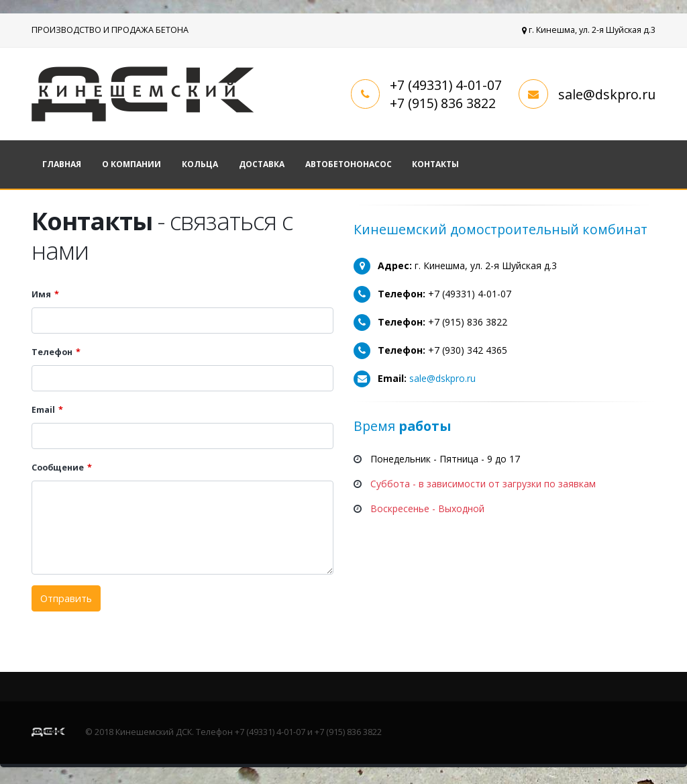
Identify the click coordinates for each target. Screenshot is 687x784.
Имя (41, 294)
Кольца (200, 164)
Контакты (435, 164)
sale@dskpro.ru (607, 94)
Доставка (262, 164)
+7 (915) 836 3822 (443, 103)
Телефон (52, 352)
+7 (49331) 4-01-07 (446, 85)
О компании (131, 164)
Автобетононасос (349, 164)
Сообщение (58, 468)
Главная (62, 164)
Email (43, 410)
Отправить (66, 598)
